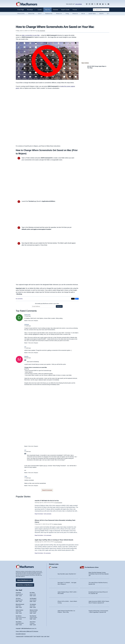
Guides (40, 10)
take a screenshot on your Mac (31, 35)
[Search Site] (101, 10)
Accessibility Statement (21, 634)
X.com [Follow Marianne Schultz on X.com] (34, 612)
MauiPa (26, 356)
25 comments (47, 553)
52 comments (19, 299)
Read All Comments (47, 490)
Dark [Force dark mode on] (48, 636)
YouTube (55, 567)
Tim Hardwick (41, 31)
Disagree (36, 321)
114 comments (48, 535)
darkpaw (27, 324)
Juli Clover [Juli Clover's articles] (18, 598)
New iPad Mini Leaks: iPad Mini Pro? (67, 574)
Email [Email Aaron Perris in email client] (31, 624)
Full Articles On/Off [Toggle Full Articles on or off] (28, 636)
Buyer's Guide (65, 10)
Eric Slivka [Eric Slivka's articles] (32, 592)
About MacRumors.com (24, 580)
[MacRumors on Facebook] (92, 4)
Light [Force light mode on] (45, 636)
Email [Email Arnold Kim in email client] (17, 595)
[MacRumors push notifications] (103, 4)
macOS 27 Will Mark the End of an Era (48, 501)
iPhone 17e (59, 14)
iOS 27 (40, 14)
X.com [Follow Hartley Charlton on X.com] (20, 612)
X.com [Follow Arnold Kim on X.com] (20, 595)
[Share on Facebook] (77, 299)
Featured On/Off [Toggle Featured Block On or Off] (20, 636)
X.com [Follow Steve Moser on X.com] (20, 624)
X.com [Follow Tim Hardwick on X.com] (34, 607)
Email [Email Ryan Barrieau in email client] (31, 618)
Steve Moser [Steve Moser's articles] (19, 621)
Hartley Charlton (58, 524)
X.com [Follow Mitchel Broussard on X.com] (20, 607)
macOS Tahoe (92, 14)
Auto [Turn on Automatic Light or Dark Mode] (42, 636)
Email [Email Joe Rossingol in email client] (31, 601)
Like (32, 321)
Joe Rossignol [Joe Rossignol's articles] (33, 598)
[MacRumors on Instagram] (89, 4)
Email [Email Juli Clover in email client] (17, 601)
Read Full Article (39, 514)
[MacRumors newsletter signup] (108, 4)
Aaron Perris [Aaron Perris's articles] (33, 621)
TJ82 (26, 476)
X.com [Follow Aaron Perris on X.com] (34, 624)
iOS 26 (83, 14)
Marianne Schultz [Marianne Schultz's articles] (34, 610)
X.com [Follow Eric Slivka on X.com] (34, 595)
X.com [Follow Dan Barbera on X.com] (20, 618)
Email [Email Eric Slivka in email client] (31, 595)
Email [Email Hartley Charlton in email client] (17, 612)
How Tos (47, 10)
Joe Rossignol (59, 503)
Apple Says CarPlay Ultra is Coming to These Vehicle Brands (56, 540)
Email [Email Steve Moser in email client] (17, 624)
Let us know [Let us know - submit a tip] (79, 4)
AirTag (67, 14)
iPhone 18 (75, 14)
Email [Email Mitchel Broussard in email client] (17, 607)
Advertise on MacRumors (25, 584)
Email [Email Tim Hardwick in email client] (31, 607)
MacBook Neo (49, 14)
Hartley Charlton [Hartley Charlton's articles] (20, 610)
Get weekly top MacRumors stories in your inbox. (47, 304)
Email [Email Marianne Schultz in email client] (31, 612)
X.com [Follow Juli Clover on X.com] (20, 601)
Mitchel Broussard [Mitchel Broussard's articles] (20, 604)
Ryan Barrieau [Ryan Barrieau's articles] (33, 616)
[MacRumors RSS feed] (106, 4)
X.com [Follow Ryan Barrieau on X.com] (34, 618)
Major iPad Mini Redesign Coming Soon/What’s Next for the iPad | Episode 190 (99, 574)
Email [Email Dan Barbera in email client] (17, 618)
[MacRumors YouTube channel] (100, 4)
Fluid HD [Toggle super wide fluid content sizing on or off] (38, 636)
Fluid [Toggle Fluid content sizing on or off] (35, 636)
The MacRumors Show (92, 567)
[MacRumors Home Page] (27, 4)
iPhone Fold (31, 14)
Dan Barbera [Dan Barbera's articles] (19, 616)
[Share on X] (73, 299)
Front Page (21, 10)
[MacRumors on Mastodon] (97, 4)
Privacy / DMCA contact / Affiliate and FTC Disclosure (27, 631)
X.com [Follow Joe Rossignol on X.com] (34, 601)
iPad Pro (102, 14)
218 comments (48, 514)
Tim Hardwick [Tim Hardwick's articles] (33, 604)
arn (25, 347)
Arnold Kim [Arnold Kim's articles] (18, 592)
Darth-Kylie (27, 315)
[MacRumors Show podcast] (87, 4)
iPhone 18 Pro (21, 14)
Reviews (56, 10)
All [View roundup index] (108, 14)
